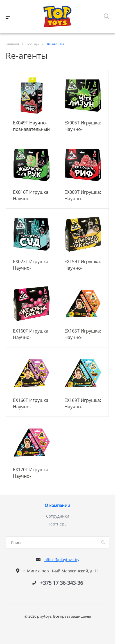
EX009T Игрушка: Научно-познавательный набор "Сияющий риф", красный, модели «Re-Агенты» (83, 195)
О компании (58, 506)
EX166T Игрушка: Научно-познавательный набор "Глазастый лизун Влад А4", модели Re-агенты (31, 403)
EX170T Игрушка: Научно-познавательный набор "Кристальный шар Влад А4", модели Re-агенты (31, 473)
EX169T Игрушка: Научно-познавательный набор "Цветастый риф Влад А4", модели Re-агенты (83, 403)
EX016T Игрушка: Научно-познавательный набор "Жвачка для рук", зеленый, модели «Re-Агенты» (31, 195)
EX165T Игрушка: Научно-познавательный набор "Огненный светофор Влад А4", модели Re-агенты (83, 334)
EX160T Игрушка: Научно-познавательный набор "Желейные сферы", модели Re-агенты (31, 334)
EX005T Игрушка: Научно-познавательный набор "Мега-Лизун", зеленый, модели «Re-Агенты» (83, 126)
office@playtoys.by (62, 560)
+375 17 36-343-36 (62, 583)
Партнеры (58, 524)
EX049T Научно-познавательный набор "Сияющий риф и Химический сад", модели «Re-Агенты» (31, 126)
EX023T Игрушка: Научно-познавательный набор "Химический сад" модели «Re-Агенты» (31, 265)
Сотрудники (58, 516)
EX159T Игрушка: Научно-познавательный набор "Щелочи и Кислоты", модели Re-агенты (83, 265)
